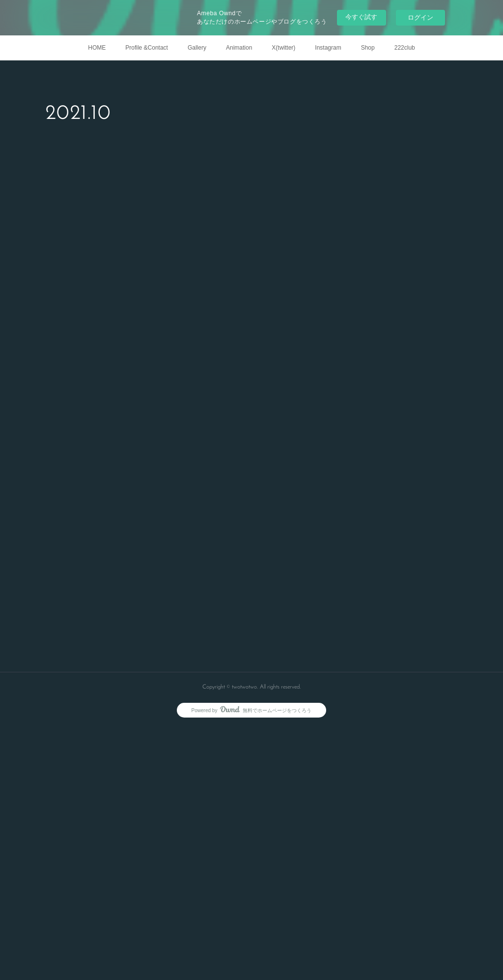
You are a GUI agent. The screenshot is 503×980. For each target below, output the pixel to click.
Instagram (328, 48)
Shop (368, 48)
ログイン (420, 17)
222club (405, 48)
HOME (97, 48)
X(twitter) (283, 48)
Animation (239, 48)
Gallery (197, 48)
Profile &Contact (147, 48)
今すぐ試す (361, 17)
